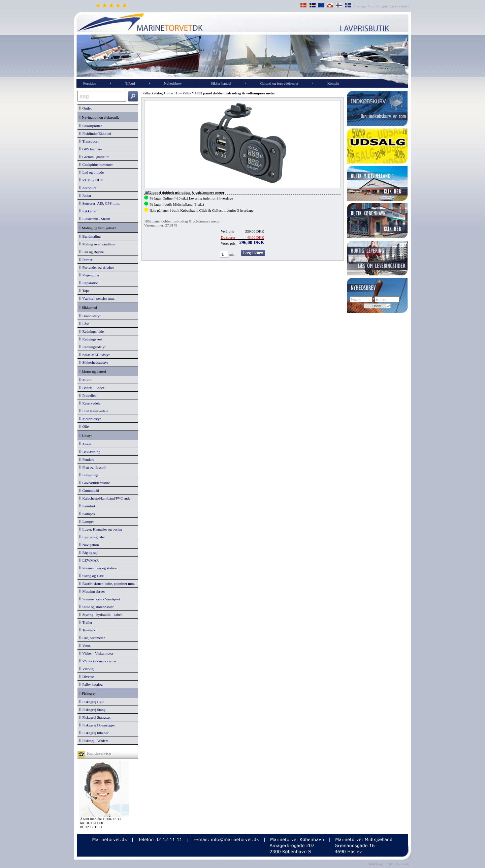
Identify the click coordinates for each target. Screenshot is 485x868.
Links (394, 6)
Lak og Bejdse (91, 252)
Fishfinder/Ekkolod (95, 133)
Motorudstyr (90, 419)
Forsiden (90, 83)
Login (383, 6)
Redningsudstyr (92, 347)
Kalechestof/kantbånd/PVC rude (105, 498)
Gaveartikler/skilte (94, 483)
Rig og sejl (89, 552)
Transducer (89, 141)
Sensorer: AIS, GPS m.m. (100, 203)
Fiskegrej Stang (92, 710)
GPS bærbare (91, 149)
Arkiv (405, 6)
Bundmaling (90, 236)
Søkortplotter (91, 126)
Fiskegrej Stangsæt (95, 717)
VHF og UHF (91, 180)
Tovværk (87, 630)
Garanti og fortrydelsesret (279, 83)
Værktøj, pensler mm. (97, 298)
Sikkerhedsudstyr (94, 362)
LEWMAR (89, 560)
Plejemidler (89, 275)
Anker (85, 444)
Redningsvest (91, 339)
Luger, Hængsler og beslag (101, 529)
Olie (84, 426)
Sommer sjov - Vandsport (100, 599)
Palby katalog (91, 684)
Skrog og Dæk (91, 576)
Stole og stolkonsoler (96, 607)
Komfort (87, 506)
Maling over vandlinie (97, 244)
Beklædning (90, 452)
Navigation (89, 545)
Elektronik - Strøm (95, 219)
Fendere (87, 459)
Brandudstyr (90, 316)
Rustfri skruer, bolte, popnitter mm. (107, 583)
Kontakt (333, 83)
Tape (84, 291)
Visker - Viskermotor (96, 653)
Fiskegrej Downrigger (97, 725)
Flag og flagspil (92, 467)
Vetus (85, 646)
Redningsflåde (91, 331)
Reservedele (90, 403)
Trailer (86, 622)
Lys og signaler (92, 537)
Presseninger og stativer (99, 568)
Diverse (87, 677)
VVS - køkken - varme (98, 661)
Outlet (85, 108)
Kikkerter (88, 211)
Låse (84, 324)
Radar (85, 196)
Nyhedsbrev (173, 83)
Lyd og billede (91, 172)
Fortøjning (89, 475)
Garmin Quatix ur (94, 157)
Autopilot (88, 188)
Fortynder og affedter (96, 267)
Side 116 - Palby (179, 93)
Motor (85, 380)
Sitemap (360, 6)
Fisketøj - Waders (94, 741)
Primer (86, 260)
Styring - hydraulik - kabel (100, 615)
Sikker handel (221, 83)
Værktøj (87, 669)
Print (372, 6)
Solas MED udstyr (94, 355)
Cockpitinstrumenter (96, 164)
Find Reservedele (94, 411)
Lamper (87, 521)
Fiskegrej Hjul (91, 702)
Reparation (89, 283)
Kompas (87, 514)
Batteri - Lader (92, 388)
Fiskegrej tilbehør (94, 733)
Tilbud (130, 83)
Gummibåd (89, 490)
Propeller (88, 395)
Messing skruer (92, 591)
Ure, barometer (92, 638)
